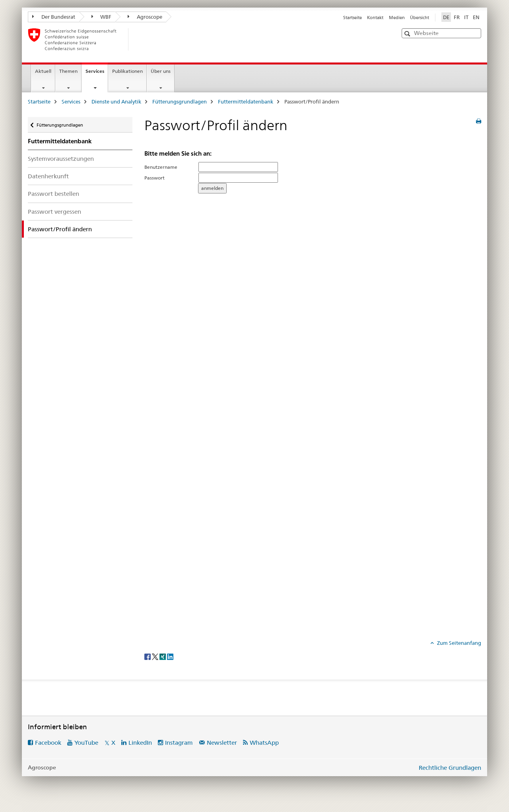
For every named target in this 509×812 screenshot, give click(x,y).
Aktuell (43, 71)
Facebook (48, 743)
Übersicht (420, 18)
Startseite (353, 18)
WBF (102, 17)
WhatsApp (264, 743)
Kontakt (375, 18)
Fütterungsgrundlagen (180, 101)
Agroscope (145, 17)
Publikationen (127, 71)
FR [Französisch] (457, 17)
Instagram (179, 743)
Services (97, 74)
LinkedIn (140, 743)
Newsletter (222, 743)
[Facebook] (148, 656)
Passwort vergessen (54, 212)
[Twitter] (156, 656)
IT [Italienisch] (466, 17)
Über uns (161, 71)
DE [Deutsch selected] (446, 17)
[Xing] (163, 656)
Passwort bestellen (53, 194)
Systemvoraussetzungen (61, 159)
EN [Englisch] (476, 17)
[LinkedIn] (170, 656)
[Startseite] (141, 39)
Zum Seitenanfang (458, 643)
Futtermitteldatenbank (246, 101)
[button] (408, 34)
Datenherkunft (48, 176)
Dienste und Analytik (116, 101)
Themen (68, 71)
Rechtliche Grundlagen (450, 768)
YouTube (86, 743)
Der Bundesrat (54, 17)
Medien (397, 18)
